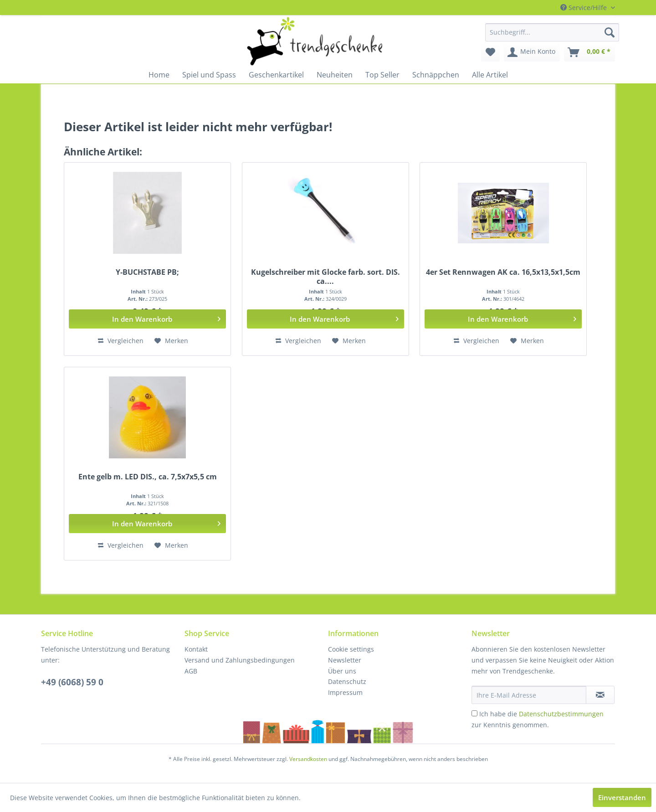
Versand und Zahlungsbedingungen (240, 660)
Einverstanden (622, 797)
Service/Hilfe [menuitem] (584, 8)
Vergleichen (121, 341)
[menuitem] (552, 32)
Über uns (342, 671)
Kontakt (196, 649)
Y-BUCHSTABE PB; (147, 272)
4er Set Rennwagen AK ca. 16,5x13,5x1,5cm (503, 272)
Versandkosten (308, 759)
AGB (191, 671)
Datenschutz (347, 681)
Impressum (345, 692)
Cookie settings (351, 649)
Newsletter (345, 660)
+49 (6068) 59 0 (72, 682)
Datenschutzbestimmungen (561, 714)
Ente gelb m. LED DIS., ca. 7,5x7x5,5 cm (148, 477)
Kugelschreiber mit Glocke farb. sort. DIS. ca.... (325, 277)
